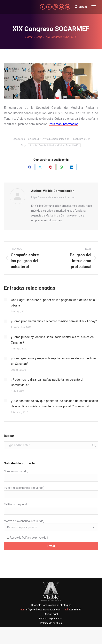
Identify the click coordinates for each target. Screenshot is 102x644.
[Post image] (5, 300)
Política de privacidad (35, 538)
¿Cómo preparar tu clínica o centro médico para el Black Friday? (54, 321)
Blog (29, 139)
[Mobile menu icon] (94, 7)
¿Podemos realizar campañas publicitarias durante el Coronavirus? (47, 382)
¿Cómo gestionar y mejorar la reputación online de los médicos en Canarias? (54, 361)
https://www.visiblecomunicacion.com (53, 197)
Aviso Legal (51, 614)
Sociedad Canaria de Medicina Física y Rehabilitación (54, 145)
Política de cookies (51, 623)
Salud (36, 139)
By (56, 139)
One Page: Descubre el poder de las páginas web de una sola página (53, 303)
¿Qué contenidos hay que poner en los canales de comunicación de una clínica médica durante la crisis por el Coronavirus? (54, 404)
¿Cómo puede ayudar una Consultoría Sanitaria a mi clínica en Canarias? (52, 340)
